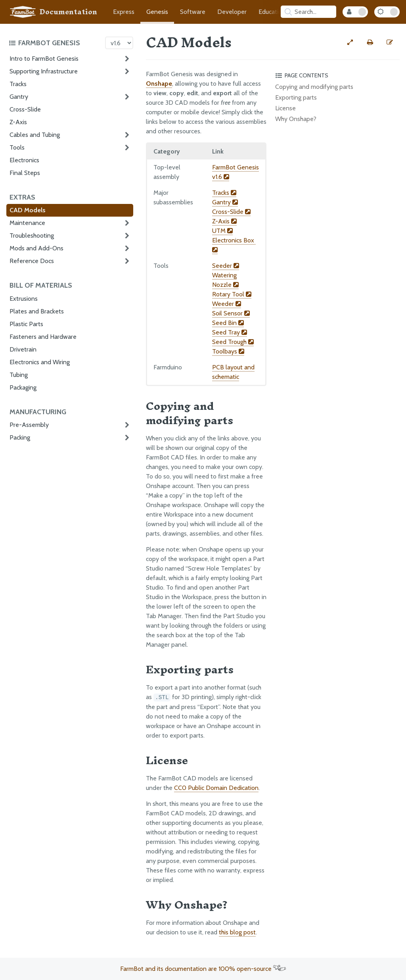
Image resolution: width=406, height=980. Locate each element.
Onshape (159, 84)
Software (193, 12)
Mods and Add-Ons (36, 248)
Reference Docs (32, 261)
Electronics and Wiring (40, 362)
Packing (20, 437)
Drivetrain (23, 349)
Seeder (226, 266)
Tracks (18, 84)
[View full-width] (350, 42)
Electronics (24, 160)
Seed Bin (228, 323)
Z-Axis (18, 122)
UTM (222, 231)
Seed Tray (230, 332)
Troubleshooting (32, 235)
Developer (232, 12)
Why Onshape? (296, 119)
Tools (17, 147)
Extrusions (24, 299)
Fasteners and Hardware (43, 337)
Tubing (19, 375)
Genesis (157, 12)
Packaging (23, 387)
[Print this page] (370, 42)
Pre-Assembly (29, 425)
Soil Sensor (231, 313)
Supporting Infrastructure (44, 71)
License (285, 108)
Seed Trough (233, 342)
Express (124, 12)
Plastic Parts (26, 324)
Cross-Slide (25, 109)
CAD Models (28, 210)
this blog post (237, 932)
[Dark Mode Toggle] (387, 12)
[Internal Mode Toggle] (355, 12)
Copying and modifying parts (314, 87)
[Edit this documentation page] (390, 42)
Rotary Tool (232, 294)
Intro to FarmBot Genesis (44, 59)
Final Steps (25, 173)
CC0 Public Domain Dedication (216, 788)
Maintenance (27, 223)
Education (272, 12)
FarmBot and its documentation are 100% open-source (203, 969)
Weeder (227, 304)
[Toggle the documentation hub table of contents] (55, 43)
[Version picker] (119, 43)
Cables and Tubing (35, 135)
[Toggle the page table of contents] (336, 75)
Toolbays (228, 351)
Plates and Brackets (37, 311)
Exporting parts (296, 97)
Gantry (19, 97)
